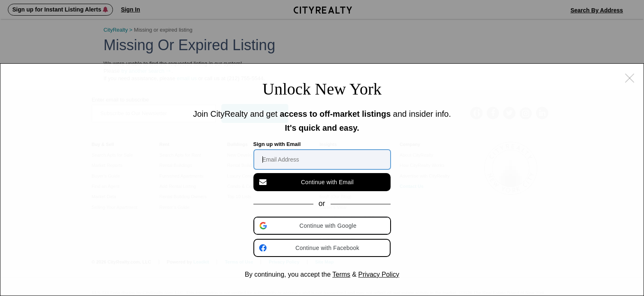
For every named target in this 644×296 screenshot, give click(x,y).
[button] (323, 226)
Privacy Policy (379, 274)
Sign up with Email (277, 144)
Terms (341, 274)
